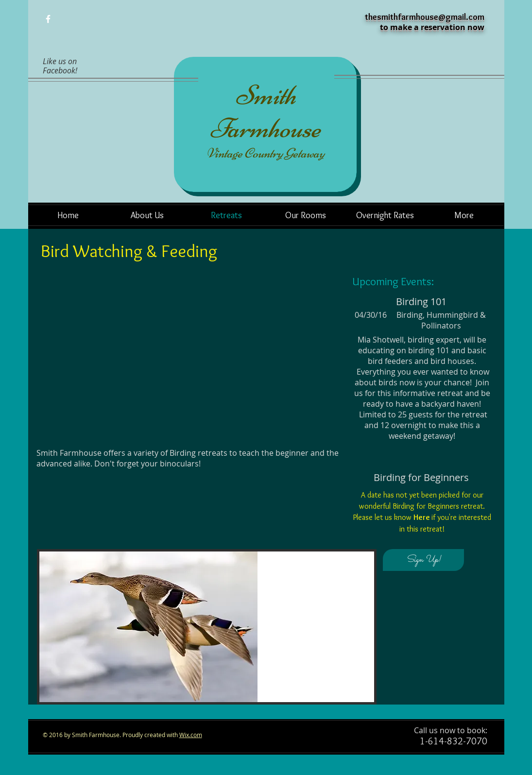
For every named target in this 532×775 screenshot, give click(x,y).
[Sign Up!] (423, 560)
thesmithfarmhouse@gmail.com (425, 17)
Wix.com (191, 735)
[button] (207, 627)
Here (421, 517)
